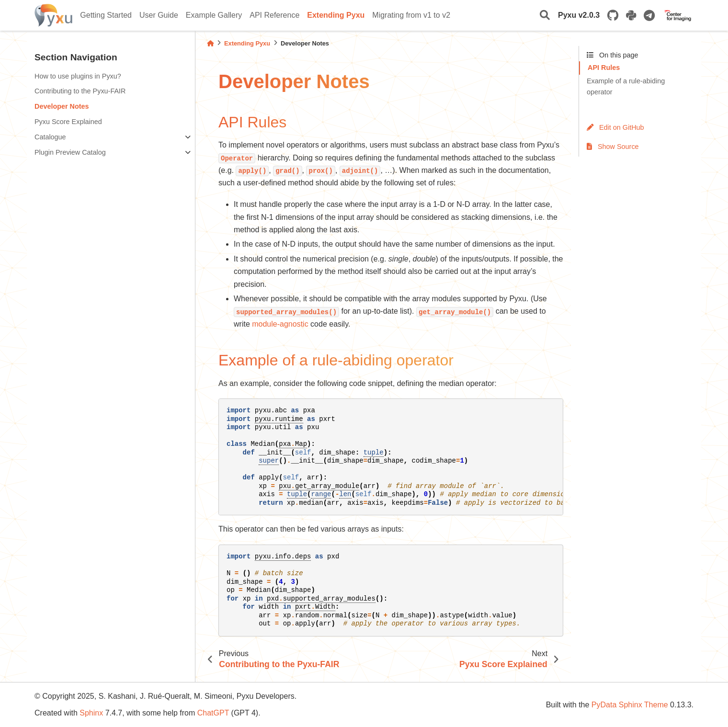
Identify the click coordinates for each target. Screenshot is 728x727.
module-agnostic (280, 324)
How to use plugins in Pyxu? (78, 76)
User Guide (159, 15)
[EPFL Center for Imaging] (678, 15)
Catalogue (50, 137)
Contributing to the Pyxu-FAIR (80, 91)
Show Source (613, 147)
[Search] (545, 16)
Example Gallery (214, 15)
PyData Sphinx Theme (630, 705)
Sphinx (91, 713)
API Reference (274, 15)
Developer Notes (62, 106)
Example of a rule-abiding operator (626, 87)
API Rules (604, 68)
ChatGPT (213, 713)
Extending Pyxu (336, 15)
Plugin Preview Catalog (70, 152)
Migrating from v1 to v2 (411, 15)
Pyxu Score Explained (68, 122)
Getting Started (106, 15)
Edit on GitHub (615, 127)
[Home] (210, 43)
